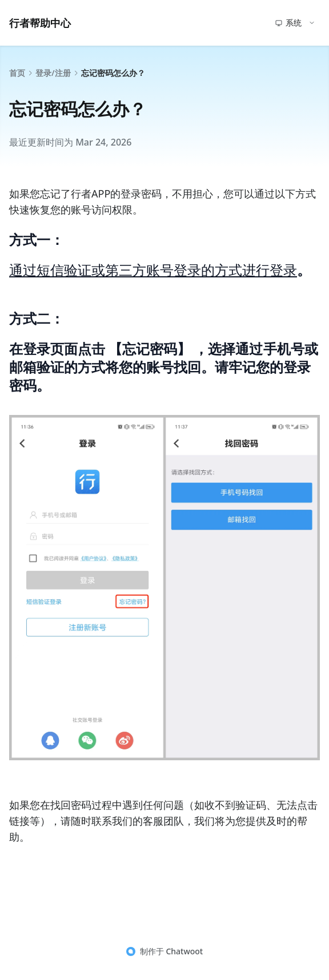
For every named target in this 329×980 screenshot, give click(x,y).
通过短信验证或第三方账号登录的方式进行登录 (153, 270)
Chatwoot (184, 951)
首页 (17, 73)
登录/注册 (53, 73)
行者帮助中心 (40, 23)
